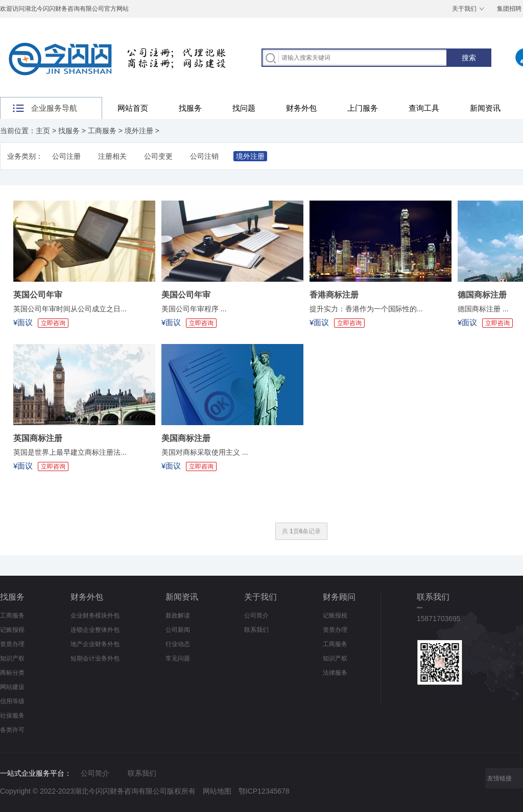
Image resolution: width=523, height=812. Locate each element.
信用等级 (12, 701)
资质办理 (12, 644)
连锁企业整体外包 (95, 630)
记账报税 (12, 630)
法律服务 (335, 673)
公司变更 (158, 156)
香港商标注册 (334, 295)
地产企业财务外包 (95, 644)
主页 (43, 131)
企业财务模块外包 (95, 616)
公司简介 (256, 616)
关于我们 (464, 9)
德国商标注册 (482, 295)
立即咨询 (53, 323)
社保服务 (12, 716)
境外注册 (139, 131)
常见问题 (178, 658)
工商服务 (102, 131)
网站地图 (217, 791)
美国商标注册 (186, 438)
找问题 (244, 108)
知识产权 (12, 658)
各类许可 (12, 730)
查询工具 (424, 108)
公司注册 (66, 156)
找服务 (190, 108)
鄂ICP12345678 (264, 791)
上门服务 (363, 108)
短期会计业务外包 (95, 658)
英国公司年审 (38, 295)
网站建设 (12, 687)
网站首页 (133, 108)
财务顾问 (339, 597)
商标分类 (12, 673)
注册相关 (112, 156)
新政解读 (178, 616)
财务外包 (301, 108)
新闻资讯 (485, 108)
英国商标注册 (38, 438)
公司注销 (204, 156)
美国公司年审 (186, 295)
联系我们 (256, 630)
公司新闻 (178, 630)
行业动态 (178, 644)
